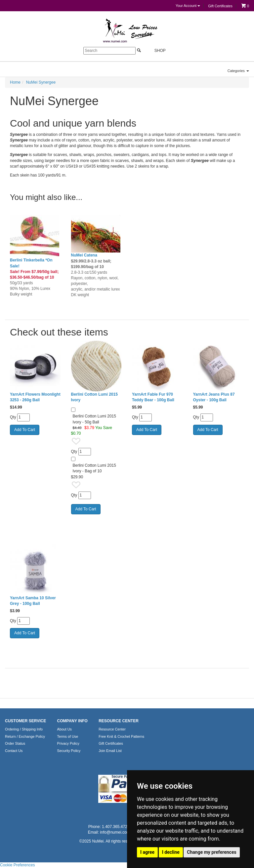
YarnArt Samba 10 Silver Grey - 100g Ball (33, 601)
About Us (64, 729)
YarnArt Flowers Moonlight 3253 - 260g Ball (35, 397)
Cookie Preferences (17, 865)
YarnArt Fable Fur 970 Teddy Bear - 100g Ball (153, 397)
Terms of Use (68, 736)
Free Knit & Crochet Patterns (121, 736)
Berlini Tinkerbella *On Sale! (31, 263)
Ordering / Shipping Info (24, 729)
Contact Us (14, 751)
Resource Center (112, 729)
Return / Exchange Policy (25, 736)
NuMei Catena (84, 255)
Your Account (188, 6)
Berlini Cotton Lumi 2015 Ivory (94, 397)
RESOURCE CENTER (119, 721)
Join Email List (110, 751)
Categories (238, 71)
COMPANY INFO (72, 721)
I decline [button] (171, 852)
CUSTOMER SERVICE (25, 721)
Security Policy (69, 751)
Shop (156, 50)
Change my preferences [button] (212, 852)
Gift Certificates (220, 6)
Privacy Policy (68, 743)
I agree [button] (147, 852)
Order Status (15, 743)
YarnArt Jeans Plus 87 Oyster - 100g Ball (214, 397)
